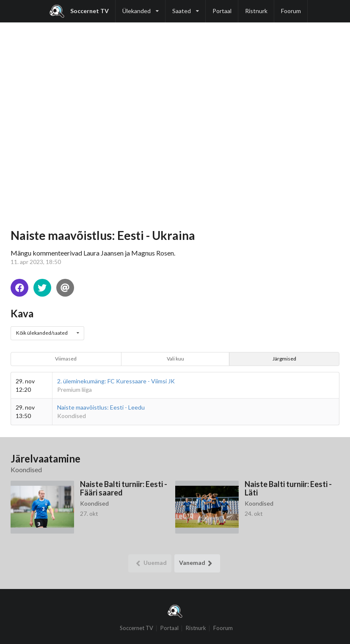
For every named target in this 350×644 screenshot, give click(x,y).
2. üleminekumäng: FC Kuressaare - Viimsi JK (116, 381)
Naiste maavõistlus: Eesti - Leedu (101, 407)
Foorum (291, 11)
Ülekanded (141, 7)
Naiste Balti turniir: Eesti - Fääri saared (124, 488)
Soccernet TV (79, 11)
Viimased (66, 359)
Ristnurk (256, 11)
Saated (186, 7)
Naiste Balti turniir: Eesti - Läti (288, 488)
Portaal (222, 11)
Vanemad (197, 563)
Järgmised (284, 359)
